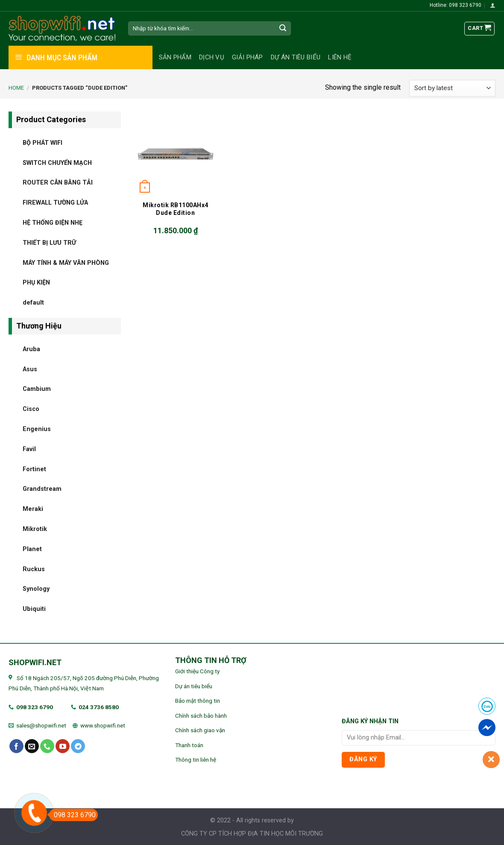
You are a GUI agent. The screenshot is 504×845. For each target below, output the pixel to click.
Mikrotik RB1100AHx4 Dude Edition (176, 209)
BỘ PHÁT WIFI (42, 142)
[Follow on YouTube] (63, 746)
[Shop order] (452, 88)
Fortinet (34, 469)
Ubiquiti (34, 609)
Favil (29, 449)
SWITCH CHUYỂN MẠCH (57, 163)
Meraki (33, 509)
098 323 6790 (35, 707)
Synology (36, 589)
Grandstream (42, 489)
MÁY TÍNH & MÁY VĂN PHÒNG (66, 263)
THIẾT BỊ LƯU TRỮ (49, 242)
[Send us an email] (32, 746)
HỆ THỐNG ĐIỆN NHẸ (53, 222)
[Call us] (47, 746)
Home (16, 88)
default (33, 303)
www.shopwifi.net (103, 725)
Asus (30, 369)
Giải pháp (248, 57)
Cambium (37, 389)
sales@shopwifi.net (41, 725)
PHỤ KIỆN (36, 283)
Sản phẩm (175, 57)
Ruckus (34, 569)
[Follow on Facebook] (16, 746)
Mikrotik (35, 529)
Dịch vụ (212, 57)
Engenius (37, 429)
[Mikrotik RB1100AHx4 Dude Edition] (175, 154)
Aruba (31, 349)
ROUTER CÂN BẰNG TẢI (58, 183)
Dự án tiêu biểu (296, 57)
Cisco (31, 409)
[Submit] (283, 29)
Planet (32, 549)
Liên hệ (340, 57)
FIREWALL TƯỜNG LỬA (55, 203)
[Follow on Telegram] (78, 746)
